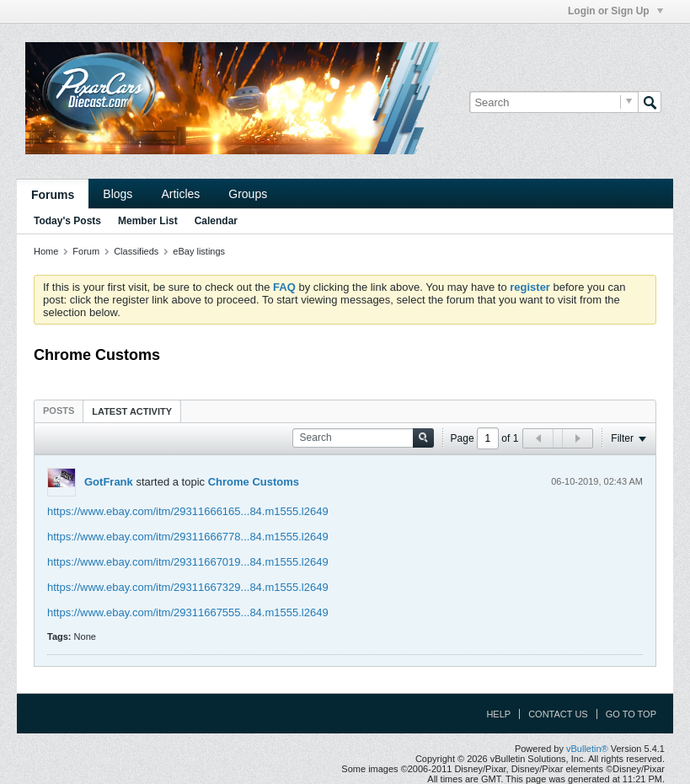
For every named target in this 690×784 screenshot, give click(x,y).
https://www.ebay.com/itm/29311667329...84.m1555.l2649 (188, 587)
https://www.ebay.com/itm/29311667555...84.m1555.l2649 (188, 612)
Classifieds (136, 251)
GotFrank (109, 482)
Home (46, 251)
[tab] (59, 411)
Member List (148, 221)
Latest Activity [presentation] (132, 411)
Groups (248, 194)
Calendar (216, 221)
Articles (180, 194)
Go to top (631, 714)
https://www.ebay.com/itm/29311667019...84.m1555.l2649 (188, 562)
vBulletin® (587, 749)
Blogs (118, 194)
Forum (86, 251)
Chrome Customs (254, 482)
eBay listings (199, 251)
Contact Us (558, 714)
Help (498, 714)
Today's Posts (67, 221)
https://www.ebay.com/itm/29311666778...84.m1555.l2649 (188, 537)
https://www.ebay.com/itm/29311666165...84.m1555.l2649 (188, 511)
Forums (53, 195)
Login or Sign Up (615, 11)
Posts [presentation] (59, 411)
